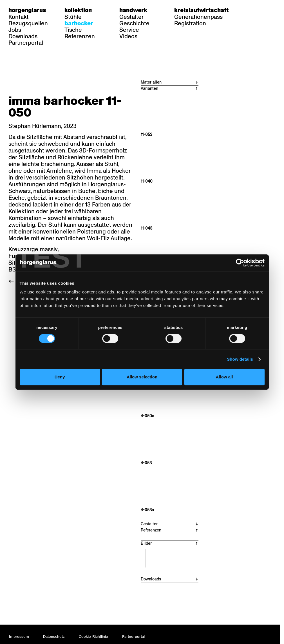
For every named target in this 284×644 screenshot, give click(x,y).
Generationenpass (198, 17)
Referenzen (80, 36)
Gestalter (131, 17)
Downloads (23, 36)
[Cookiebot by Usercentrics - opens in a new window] (240, 263)
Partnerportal (26, 43)
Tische (73, 30)
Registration (190, 23)
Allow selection (142, 377)
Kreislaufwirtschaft (201, 10)
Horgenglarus (27, 10)
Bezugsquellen (28, 23)
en (272, 10)
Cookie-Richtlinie (93, 637)
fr (261, 10)
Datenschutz (54, 637)
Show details (240, 359)
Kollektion (78, 10)
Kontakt (19, 17)
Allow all (224, 377)
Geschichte (134, 23)
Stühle (73, 17)
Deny (60, 377)
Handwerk (133, 10)
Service (129, 30)
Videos (128, 36)
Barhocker (79, 23)
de (250, 10)
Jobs (15, 30)
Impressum (19, 637)
